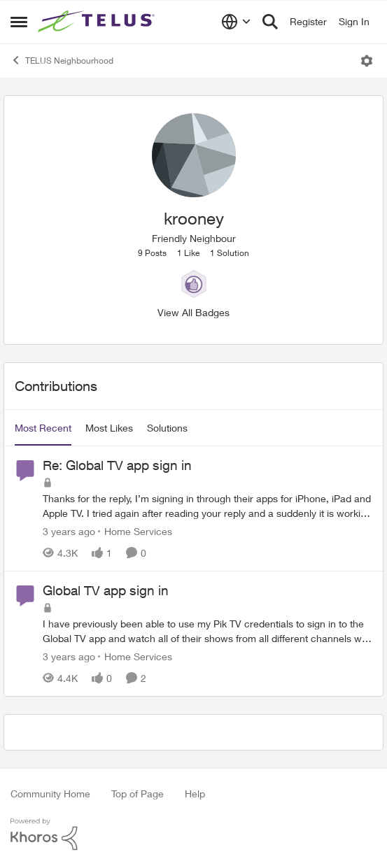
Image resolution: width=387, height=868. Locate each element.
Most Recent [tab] (43, 428)
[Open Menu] (367, 61)
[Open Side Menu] (19, 22)
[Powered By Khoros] (193, 834)
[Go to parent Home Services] (135, 531)
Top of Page (138, 794)
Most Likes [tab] (109, 428)
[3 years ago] (69, 531)
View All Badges (193, 312)
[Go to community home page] (98, 22)
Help (195, 794)
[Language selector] (236, 22)
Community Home (50, 794)
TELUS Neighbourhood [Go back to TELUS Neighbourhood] (62, 60)
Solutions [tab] (167, 428)
